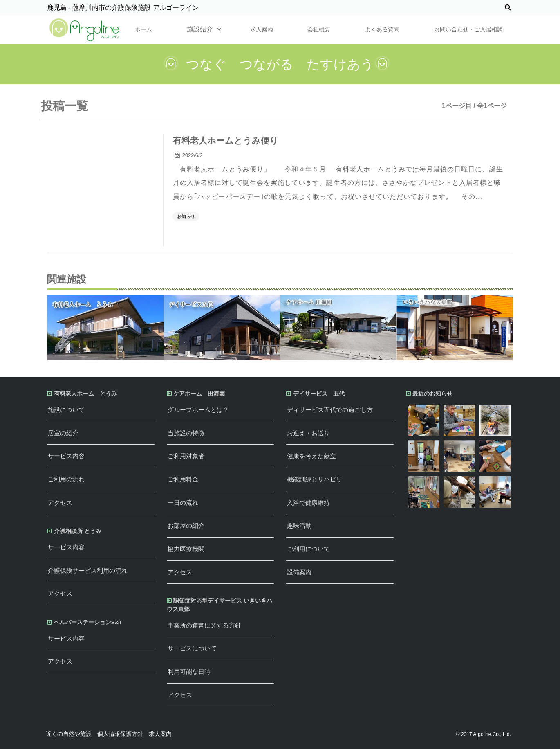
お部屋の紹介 (186, 525)
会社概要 (319, 29)
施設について (66, 410)
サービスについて (192, 648)
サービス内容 (66, 456)
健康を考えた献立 (311, 456)
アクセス (60, 503)
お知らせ (186, 216)
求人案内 (262, 29)
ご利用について (308, 549)
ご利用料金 (183, 479)
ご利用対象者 (186, 456)
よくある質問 (382, 29)
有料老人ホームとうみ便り (226, 141)
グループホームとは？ (198, 410)
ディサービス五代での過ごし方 (330, 410)
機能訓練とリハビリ (315, 479)
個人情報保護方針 (120, 734)
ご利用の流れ (66, 479)
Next (519, 328)
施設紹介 (200, 29)
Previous (41, 328)
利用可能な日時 (189, 671)
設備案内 (299, 572)
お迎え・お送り (308, 433)
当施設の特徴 (186, 433)
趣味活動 (299, 525)
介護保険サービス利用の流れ (88, 570)
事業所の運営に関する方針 (204, 625)
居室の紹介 (63, 433)
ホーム (143, 29)
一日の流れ (183, 503)
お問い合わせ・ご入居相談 (468, 29)
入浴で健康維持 (308, 503)
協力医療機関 (186, 549)
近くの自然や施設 (69, 734)
